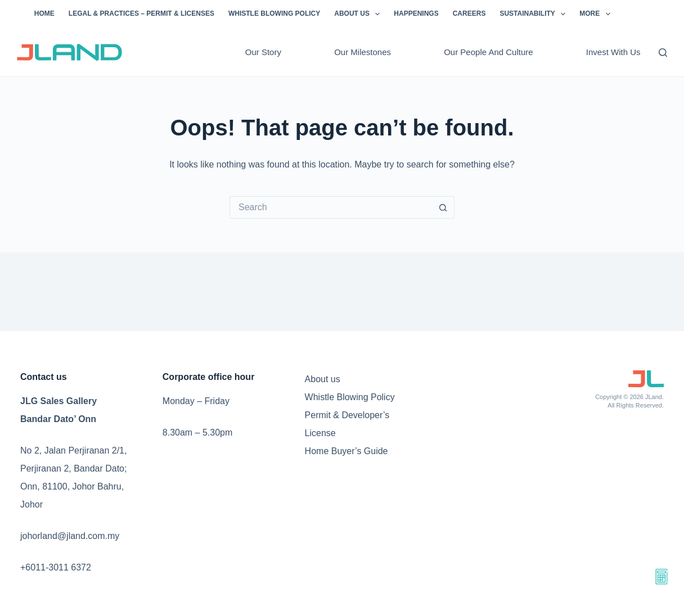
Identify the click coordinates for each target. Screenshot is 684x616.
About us (359, 14)
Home (44, 13)
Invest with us (613, 52)
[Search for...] (331, 207)
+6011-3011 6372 (56, 567)
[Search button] (443, 207)
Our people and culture (488, 52)
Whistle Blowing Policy (274, 13)
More (597, 14)
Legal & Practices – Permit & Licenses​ (141, 13)
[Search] (663, 53)
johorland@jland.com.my (70, 536)
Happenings (416, 13)
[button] (377, 14)
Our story (263, 52)
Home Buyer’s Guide (346, 451)
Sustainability (535, 14)
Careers (469, 13)
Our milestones (363, 52)
